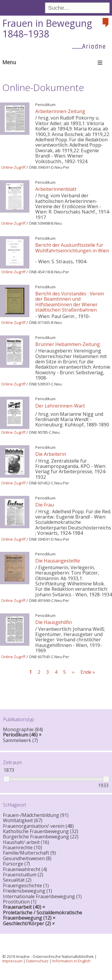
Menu (9, 62)
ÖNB (33, 167)
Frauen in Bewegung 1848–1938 (47, 29)
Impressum (12, 961)
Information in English (71, 961)
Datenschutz (37, 961)
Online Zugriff (13, 167)
